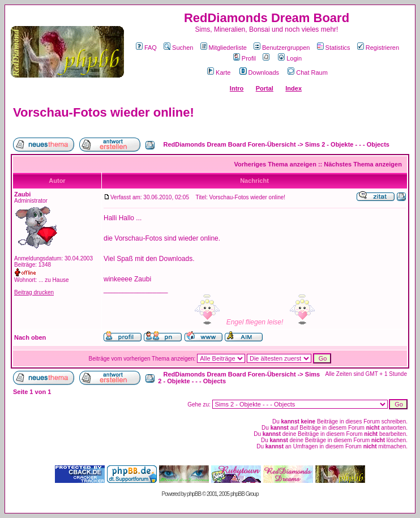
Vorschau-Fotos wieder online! (104, 112)
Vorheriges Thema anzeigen (275, 164)
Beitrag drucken (34, 292)
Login (290, 58)
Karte (219, 72)
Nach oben (30, 337)
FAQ (146, 48)
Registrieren (378, 48)
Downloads (259, 72)
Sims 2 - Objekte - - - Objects (347, 144)
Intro (237, 88)
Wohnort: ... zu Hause (42, 280)
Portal (265, 88)
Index (293, 88)
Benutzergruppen (282, 48)
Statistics (334, 48)
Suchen (178, 48)
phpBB (194, 494)
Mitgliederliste (224, 48)
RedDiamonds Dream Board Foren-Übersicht (230, 144)
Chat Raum (308, 72)
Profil (245, 58)
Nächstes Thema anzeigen (363, 164)
